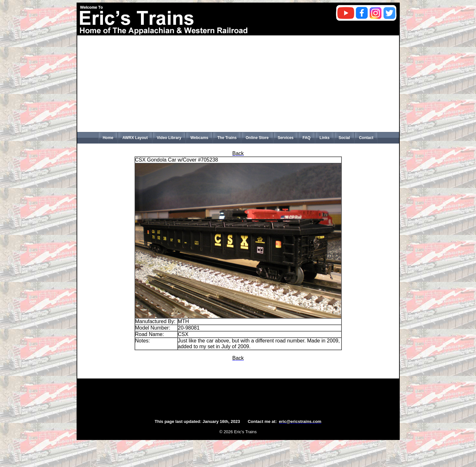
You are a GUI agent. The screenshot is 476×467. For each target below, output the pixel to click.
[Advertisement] (238, 84)
